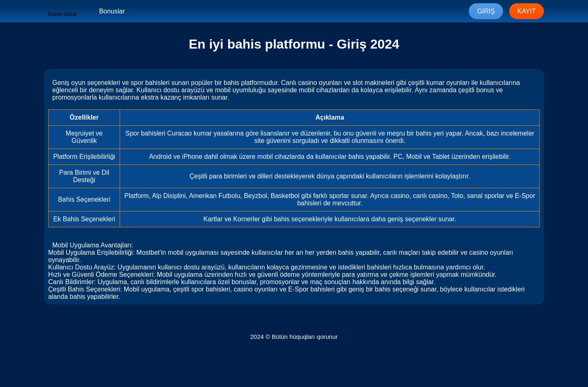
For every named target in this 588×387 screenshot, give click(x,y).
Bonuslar (112, 11)
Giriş (486, 11)
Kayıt (527, 11)
